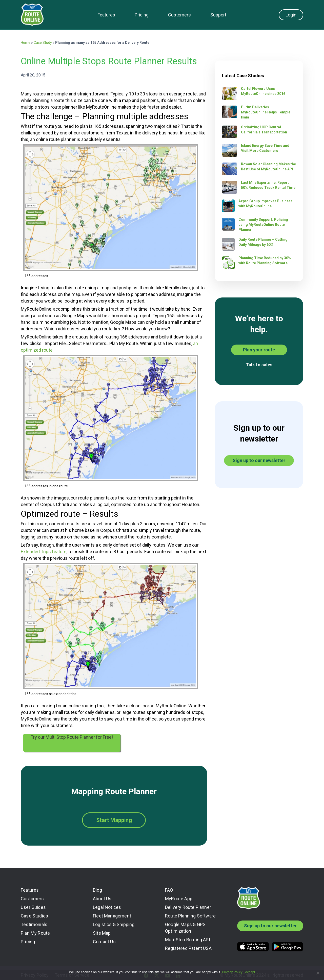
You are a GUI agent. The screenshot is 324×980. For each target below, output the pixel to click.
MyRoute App (179, 899)
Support (218, 15)
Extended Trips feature (44, 552)
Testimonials (34, 924)
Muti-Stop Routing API (188, 940)
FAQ (169, 890)
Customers (179, 15)
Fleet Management (112, 916)
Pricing (142, 15)
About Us (102, 899)
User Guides (33, 907)
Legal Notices (107, 907)
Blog (97, 890)
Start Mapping (114, 820)
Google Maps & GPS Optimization (185, 928)
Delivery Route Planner (188, 907)
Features (106, 15)
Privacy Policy (232, 972)
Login (291, 15)
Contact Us (104, 942)
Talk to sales (259, 365)
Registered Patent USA (188, 948)
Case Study (43, 43)
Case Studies (34, 916)
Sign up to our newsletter (259, 460)
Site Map (102, 933)
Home (26, 43)
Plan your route (259, 350)
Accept (250, 972)
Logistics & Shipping (114, 924)
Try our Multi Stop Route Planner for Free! (72, 737)
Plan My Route (35, 933)
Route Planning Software (190, 916)
